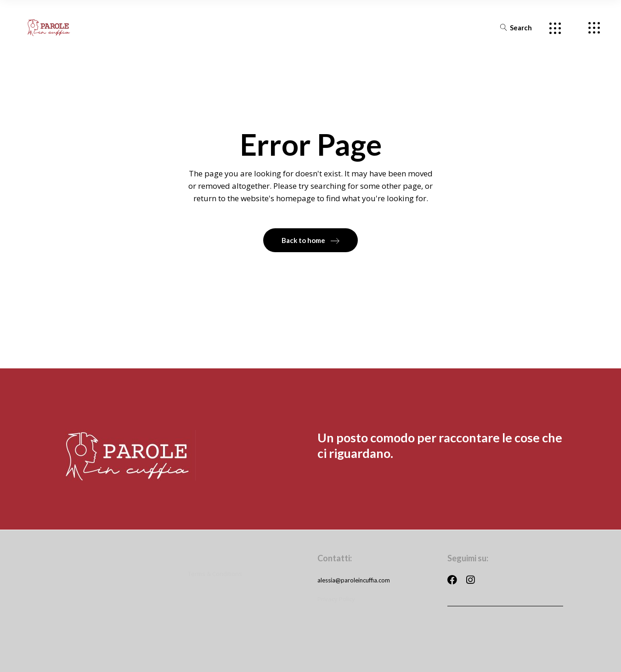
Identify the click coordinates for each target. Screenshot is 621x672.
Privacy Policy (336, 598)
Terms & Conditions (215, 573)
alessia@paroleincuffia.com (354, 579)
